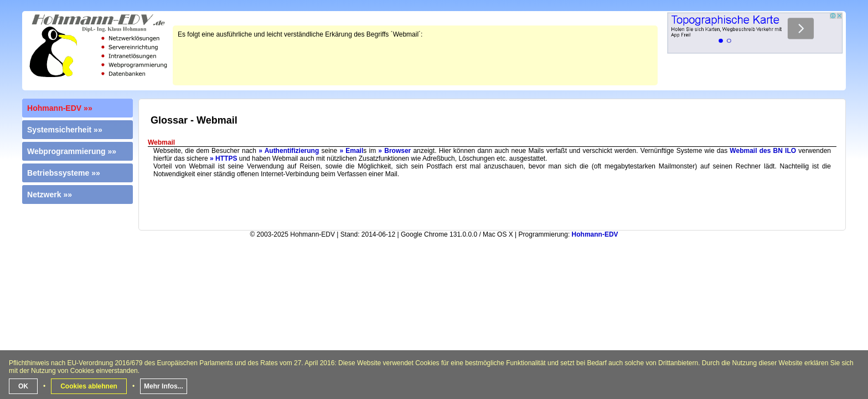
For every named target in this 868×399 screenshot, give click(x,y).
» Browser (394, 151)
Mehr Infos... (164, 386)
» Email (351, 151)
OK (23, 386)
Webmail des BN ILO (763, 151)
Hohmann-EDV (595, 234)
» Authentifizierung (289, 151)
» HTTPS (223, 158)
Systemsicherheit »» (65, 130)
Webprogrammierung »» (72, 151)
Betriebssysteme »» (64, 173)
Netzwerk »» (50, 195)
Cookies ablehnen (89, 386)
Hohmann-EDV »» (60, 108)
